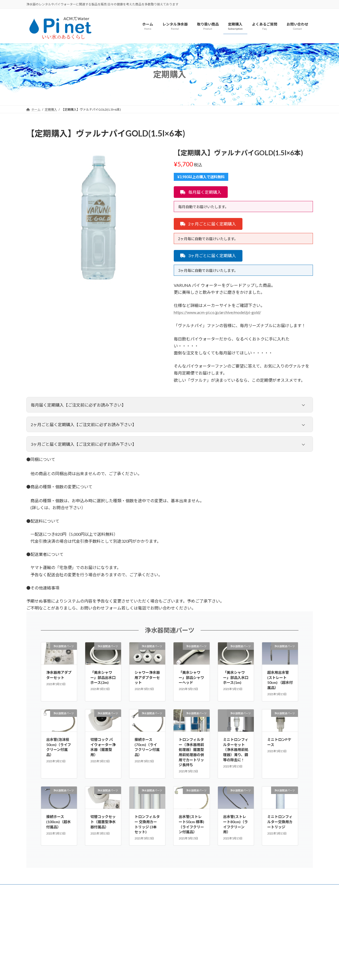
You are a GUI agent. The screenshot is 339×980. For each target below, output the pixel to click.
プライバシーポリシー (101, 889)
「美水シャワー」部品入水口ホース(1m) (236, 677)
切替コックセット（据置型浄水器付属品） (103, 822)
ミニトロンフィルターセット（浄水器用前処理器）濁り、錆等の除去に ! (236, 750)
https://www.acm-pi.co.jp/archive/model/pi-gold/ (217, 312)
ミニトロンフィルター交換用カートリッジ (280, 822)
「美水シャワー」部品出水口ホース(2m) (103, 677)
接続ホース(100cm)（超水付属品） (58, 822)
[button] (201, 192)
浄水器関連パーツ (170, 630)
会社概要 (69, 889)
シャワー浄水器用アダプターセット (147, 677)
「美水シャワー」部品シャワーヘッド (191, 677)
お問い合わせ (136, 889)
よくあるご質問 (42, 889)
